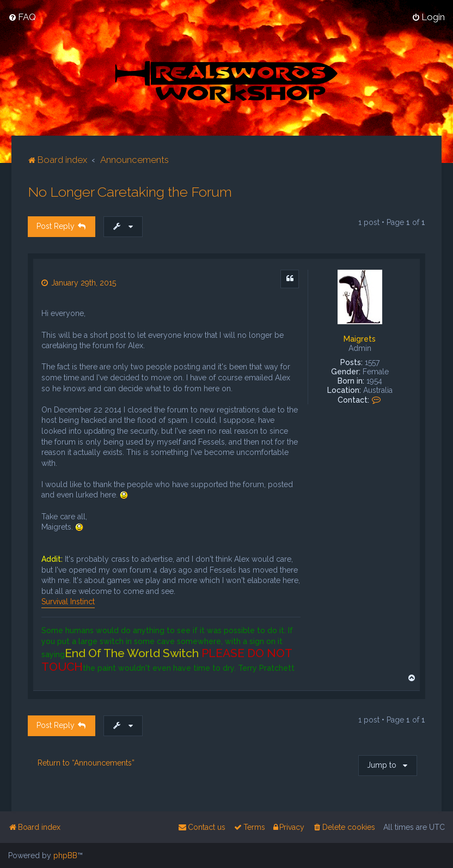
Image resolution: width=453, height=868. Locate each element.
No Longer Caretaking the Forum (130, 192)
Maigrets (360, 339)
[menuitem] (22, 17)
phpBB (65, 855)
